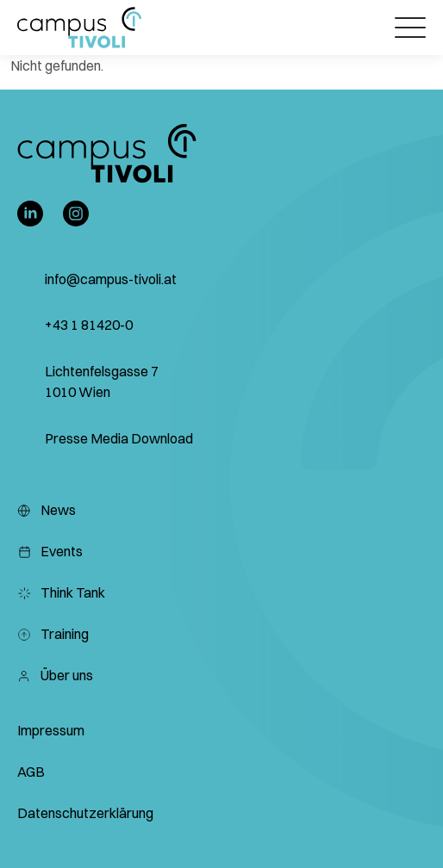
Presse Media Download (119, 438)
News (47, 510)
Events (50, 551)
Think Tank (61, 592)
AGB (31, 772)
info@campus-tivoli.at (111, 279)
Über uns (55, 675)
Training (53, 634)
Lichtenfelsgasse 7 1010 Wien (102, 381)
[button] (79, 28)
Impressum (51, 730)
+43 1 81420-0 (89, 325)
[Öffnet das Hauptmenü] (410, 28)
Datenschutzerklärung (85, 813)
